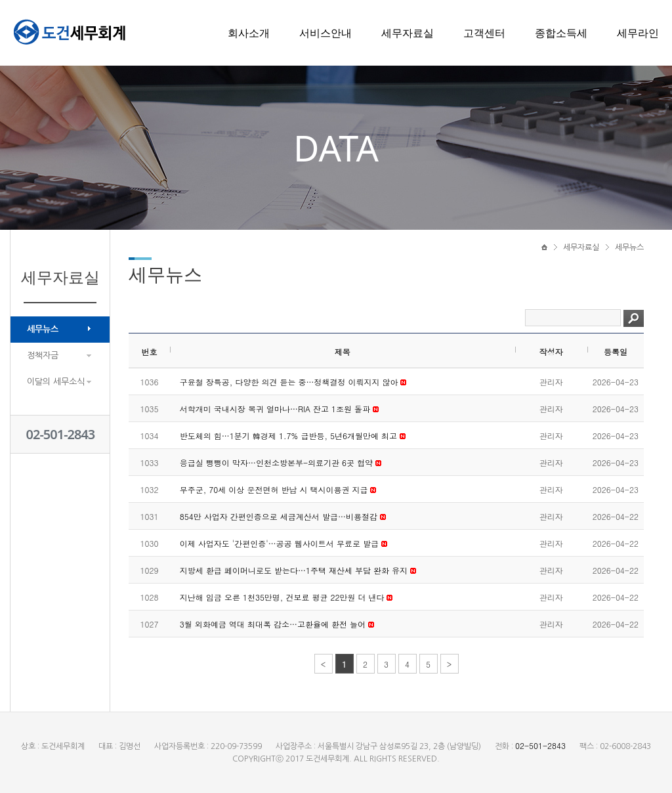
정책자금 (43, 355)
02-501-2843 (61, 434)
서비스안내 (325, 33)
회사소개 (249, 33)
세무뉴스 (43, 329)
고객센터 (484, 33)
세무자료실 (408, 33)
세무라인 (638, 33)
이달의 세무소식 (56, 382)
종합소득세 (561, 33)
